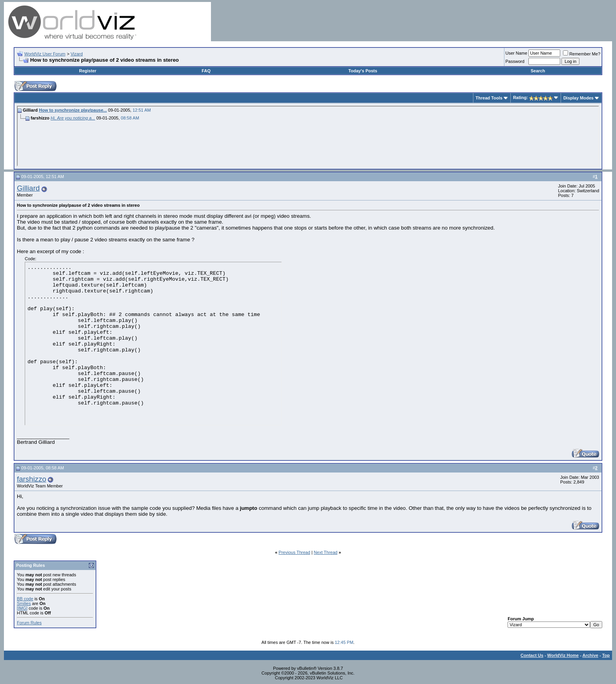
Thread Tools (489, 98)
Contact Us (532, 655)
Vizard (77, 54)
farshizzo (32, 479)
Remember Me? (582, 54)
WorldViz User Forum (45, 54)
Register (88, 71)
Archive (590, 655)
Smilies (24, 603)
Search (538, 71)
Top (606, 655)
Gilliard (28, 188)
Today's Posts (363, 71)
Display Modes (578, 98)
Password (515, 61)
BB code (25, 599)
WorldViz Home (563, 655)
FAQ (206, 71)
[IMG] (22, 608)
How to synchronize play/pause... (73, 110)
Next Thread (326, 552)
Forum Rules (29, 623)
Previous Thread (294, 552)
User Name (517, 53)
